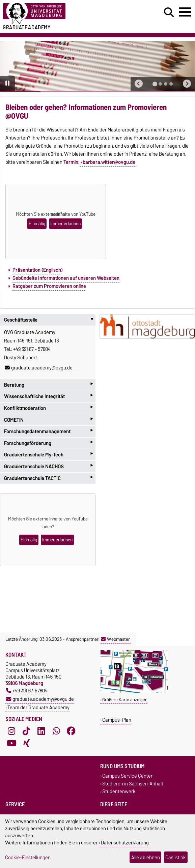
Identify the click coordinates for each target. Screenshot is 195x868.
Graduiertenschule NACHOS (48, 466)
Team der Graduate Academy (38, 707)
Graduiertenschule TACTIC (48, 478)
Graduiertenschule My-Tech (48, 455)
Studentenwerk (119, 792)
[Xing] (26, 743)
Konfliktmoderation (48, 408)
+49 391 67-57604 (27, 691)
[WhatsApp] (56, 731)
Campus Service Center (127, 776)
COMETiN (48, 420)
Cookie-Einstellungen (28, 857)
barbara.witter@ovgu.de (109, 162)
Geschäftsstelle (50, 320)
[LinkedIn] (41, 731)
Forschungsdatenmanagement (48, 431)
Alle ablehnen (146, 857)
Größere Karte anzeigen (125, 700)
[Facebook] (71, 731)
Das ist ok (176, 857)
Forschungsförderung (48, 443)
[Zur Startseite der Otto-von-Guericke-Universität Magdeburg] (60, 14)
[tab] (155, 84)
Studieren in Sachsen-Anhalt (133, 784)
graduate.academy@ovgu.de (39, 368)
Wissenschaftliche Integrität (48, 397)
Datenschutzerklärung (125, 843)
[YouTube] (11, 743)
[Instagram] (11, 731)
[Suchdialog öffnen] (169, 12)
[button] (139, 84)
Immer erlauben (65, 224)
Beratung (48, 385)
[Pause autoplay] (7, 83)
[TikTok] (26, 731)
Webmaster (115, 639)
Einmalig (37, 224)
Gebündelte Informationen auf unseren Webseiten (66, 278)
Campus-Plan (117, 720)
